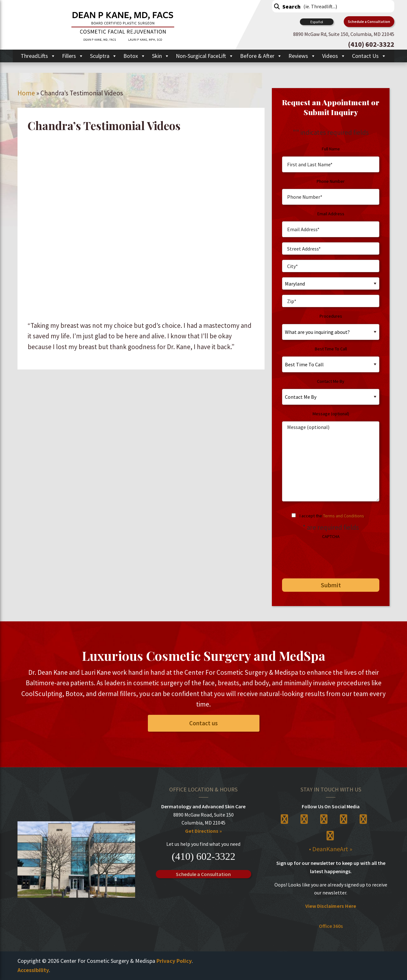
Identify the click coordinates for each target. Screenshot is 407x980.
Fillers (73, 56)
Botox (135, 56)
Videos (334, 56)
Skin (161, 56)
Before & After (261, 56)
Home (26, 93)
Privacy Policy (174, 961)
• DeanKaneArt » (331, 849)
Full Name (331, 149)
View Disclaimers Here (331, 906)
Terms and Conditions (344, 516)
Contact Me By (331, 381)
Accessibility (33, 970)
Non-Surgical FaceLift (205, 56)
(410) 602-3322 (203, 856)
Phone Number (331, 181)
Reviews (302, 56)
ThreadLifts (38, 56)
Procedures (331, 316)
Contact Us (369, 56)
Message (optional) (331, 414)
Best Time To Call (331, 349)
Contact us (203, 723)
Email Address (331, 214)
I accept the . (332, 516)
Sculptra (103, 56)
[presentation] (326, 556)
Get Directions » (203, 831)
